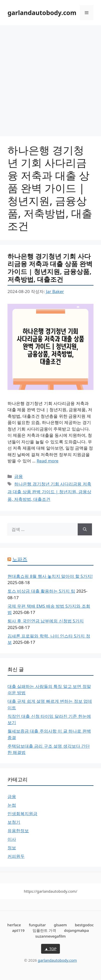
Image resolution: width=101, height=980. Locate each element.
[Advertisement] (50, 78)
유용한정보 (18, 831)
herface (14, 925)
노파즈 (20, 559)
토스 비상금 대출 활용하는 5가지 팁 (41, 591)
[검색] (85, 529)
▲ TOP (51, 949)
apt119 (18, 930)
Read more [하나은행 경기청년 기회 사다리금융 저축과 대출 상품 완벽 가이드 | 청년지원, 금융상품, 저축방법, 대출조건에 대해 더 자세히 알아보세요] (47, 461)
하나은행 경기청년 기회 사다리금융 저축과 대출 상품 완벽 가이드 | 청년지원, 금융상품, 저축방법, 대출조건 (50, 268)
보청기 (14, 822)
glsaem (60, 925)
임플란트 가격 (44, 930)
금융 (19, 476)
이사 (12, 839)
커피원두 (16, 856)
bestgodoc (84, 925)
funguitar (37, 925)
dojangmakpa (77, 930)
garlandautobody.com (42, 13)
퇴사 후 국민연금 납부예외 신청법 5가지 (46, 621)
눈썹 (12, 805)
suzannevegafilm (51, 936)
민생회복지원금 (22, 814)
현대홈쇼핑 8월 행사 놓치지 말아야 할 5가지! (50, 576)
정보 (12, 848)
